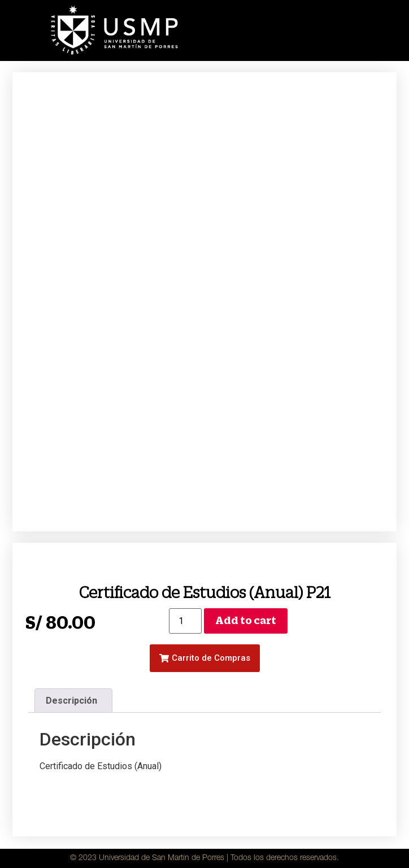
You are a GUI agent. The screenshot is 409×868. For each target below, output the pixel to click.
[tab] (73, 701)
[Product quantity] (185, 621)
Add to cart (246, 620)
